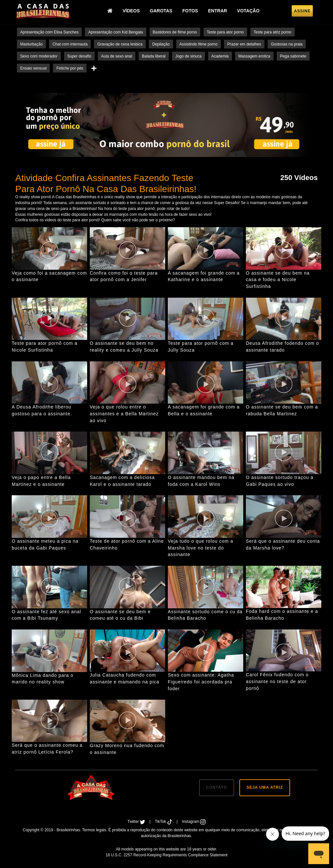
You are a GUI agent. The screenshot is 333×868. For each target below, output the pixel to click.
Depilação (161, 44)
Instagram (194, 822)
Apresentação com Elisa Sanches (49, 32)
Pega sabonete (293, 56)
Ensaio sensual (33, 68)
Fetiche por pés (70, 68)
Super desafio (79, 56)
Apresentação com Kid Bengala (115, 32)
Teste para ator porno (225, 32)
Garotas (162, 11)
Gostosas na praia (287, 44)
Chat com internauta (70, 44)
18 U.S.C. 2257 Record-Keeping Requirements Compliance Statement (167, 855)
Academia (220, 56)
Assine (302, 12)
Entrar (219, 11)
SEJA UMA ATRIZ (265, 787)
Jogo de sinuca (188, 56)
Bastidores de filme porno (175, 32)
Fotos (192, 11)
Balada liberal (154, 56)
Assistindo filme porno (199, 44)
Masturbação (31, 44)
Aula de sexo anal (117, 56)
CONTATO (217, 787)
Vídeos (133, 11)
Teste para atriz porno (273, 32)
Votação (250, 11)
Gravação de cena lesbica (120, 44)
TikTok (164, 822)
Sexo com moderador (39, 56)
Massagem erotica (254, 56)
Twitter (137, 822)
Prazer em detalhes (244, 44)
